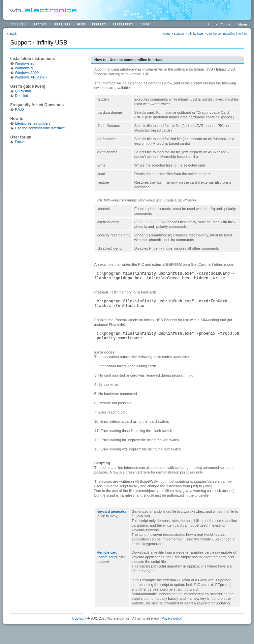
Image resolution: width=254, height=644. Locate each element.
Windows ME (25, 68)
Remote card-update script (111, 557)
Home (167, 34)
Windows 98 (25, 63)
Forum (20, 142)
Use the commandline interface (227, 34)
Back (13, 34)
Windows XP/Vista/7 (31, 77)
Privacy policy (172, 618)
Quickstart (23, 91)
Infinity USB (195, 34)
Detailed (21, 96)
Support (179, 34)
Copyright (79, 618)
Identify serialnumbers (33, 123)
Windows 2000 (27, 73)
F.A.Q (19, 109)
